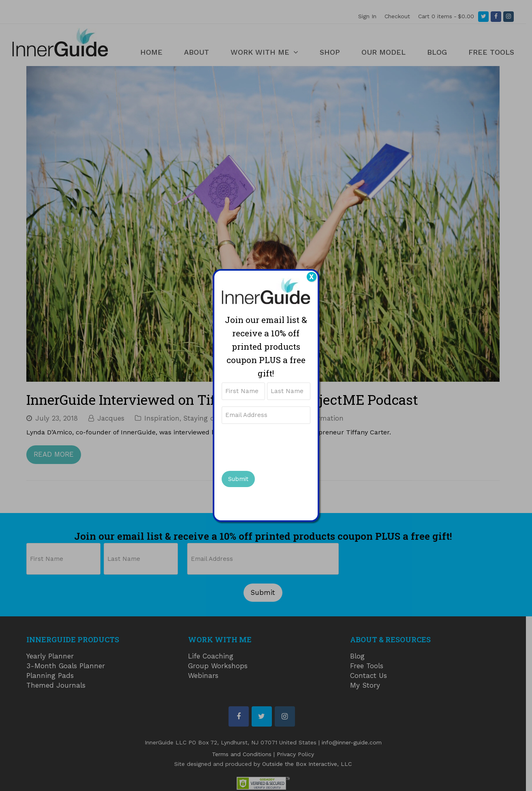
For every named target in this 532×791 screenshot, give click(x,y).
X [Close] (311, 277)
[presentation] (283, 446)
